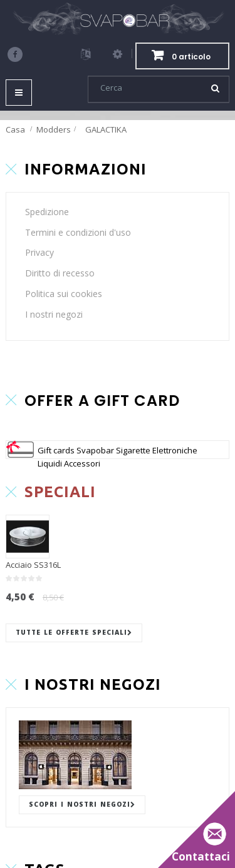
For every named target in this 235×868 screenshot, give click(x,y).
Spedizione (47, 212)
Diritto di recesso (60, 273)
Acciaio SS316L (33, 565)
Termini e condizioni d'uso (78, 232)
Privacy (39, 252)
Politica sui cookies (64, 294)
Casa (15, 129)
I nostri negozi (54, 314)
